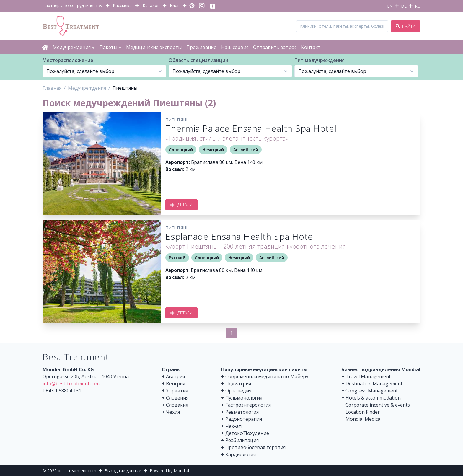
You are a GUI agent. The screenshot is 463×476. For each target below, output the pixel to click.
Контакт (311, 47)
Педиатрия (238, 384)
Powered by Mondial (169, 471)
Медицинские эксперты (154, 47)
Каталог (151, 5)
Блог (175, 5)
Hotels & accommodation (373, 398)
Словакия (177, 405)
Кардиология (241, 454)
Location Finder (363, 412)
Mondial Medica (363, 419)
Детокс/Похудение (247, 433)
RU (418, 6)
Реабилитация (242, 440)
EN (390, 6)
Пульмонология (244, 398)
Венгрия (176, 384)
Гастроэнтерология (248, 405)
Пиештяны (177, 120)
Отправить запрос (275, 47)
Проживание (201, 47)
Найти (406, 26)
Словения (177, 398)
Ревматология (242, 412)
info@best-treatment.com (71, 384)
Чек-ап (233, 426)
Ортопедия (238, 391)
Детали (181, 205)
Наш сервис (235, 47)
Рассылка (122, 5)
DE (404, 6)
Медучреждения (74, 47)
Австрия (175, 376)
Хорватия (177, 391)
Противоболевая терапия (255, 447)
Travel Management (368, 376)
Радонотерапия (244, 419)
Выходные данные (123, 471)
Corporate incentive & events (378, 405)
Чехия (173, 412)
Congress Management (372, 391)
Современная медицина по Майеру (267, 376)
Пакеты (110, 47)
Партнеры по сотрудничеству (72, 5)
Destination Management (374, 384)
